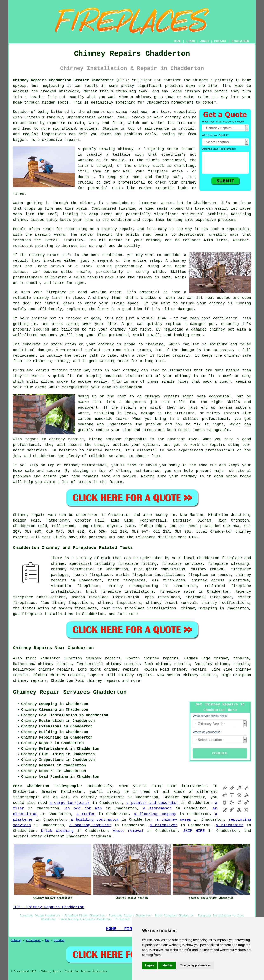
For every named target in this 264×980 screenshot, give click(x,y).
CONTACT (220, 41)
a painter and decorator (153, 803)
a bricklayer (164, 825)
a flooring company (155, 814)
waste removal (128, 831)
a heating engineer (90, 825)
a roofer (86, 814)
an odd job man (84, 808)
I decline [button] (167, 965)
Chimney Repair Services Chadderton (70, 692)
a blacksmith (230, 825)
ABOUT (205, 41)
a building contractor (95, 820)
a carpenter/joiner (70, 803)
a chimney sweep (174, 820)
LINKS (191, 41)
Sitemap (16, 941)
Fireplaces (33, 941)
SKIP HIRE (194, 831)
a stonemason (157, 808)
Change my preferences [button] (195, 965)
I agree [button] (150, 965)
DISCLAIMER (240, 41)
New (47, 941)
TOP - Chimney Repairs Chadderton (49, 907)
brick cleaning (57, 831)
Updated (59, 941)
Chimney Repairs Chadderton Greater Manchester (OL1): (71, 80)
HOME (178, 41)
